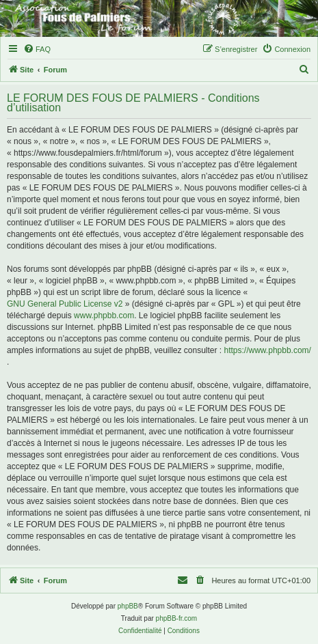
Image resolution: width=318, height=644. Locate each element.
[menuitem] (37, 49)
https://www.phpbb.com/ (268, 350)
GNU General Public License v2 (65, 304)
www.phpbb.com (104, 316)
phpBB (128, 606)
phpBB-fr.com (177, 618)
